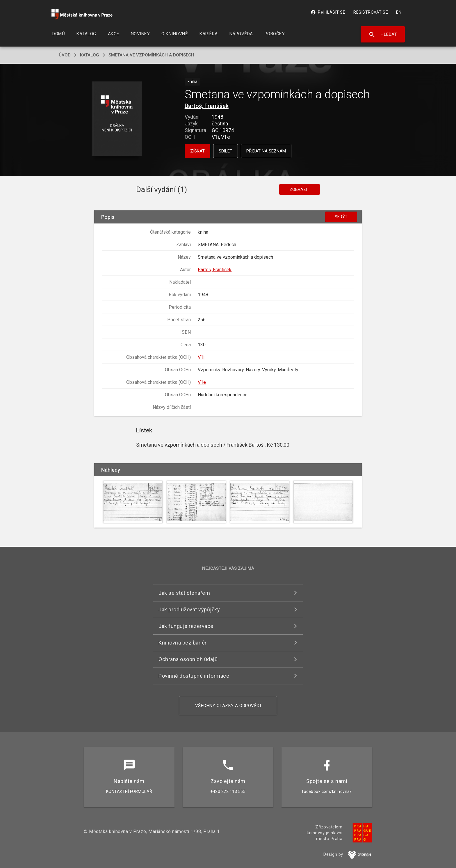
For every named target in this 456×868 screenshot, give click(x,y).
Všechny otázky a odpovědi (228, 706)
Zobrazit (300, 189)
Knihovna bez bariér (183, 643)
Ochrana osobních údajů (188, 659)
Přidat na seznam (266, 151)
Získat (197, 151)
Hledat (383, 35)
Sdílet (226, 151)
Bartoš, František (207, 106)
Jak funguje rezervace (186, 626)
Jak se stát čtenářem (184, 593)
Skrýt (341, 217)
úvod (65, 55)
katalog (90, 55)
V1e (202, 382)
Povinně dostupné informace (194, 676)
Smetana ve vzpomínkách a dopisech (151, 55)
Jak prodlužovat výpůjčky (189, 609)
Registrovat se (371, 12)
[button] (117, 119)
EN (399, 12)
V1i (201, 357)
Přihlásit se (328, 12)
